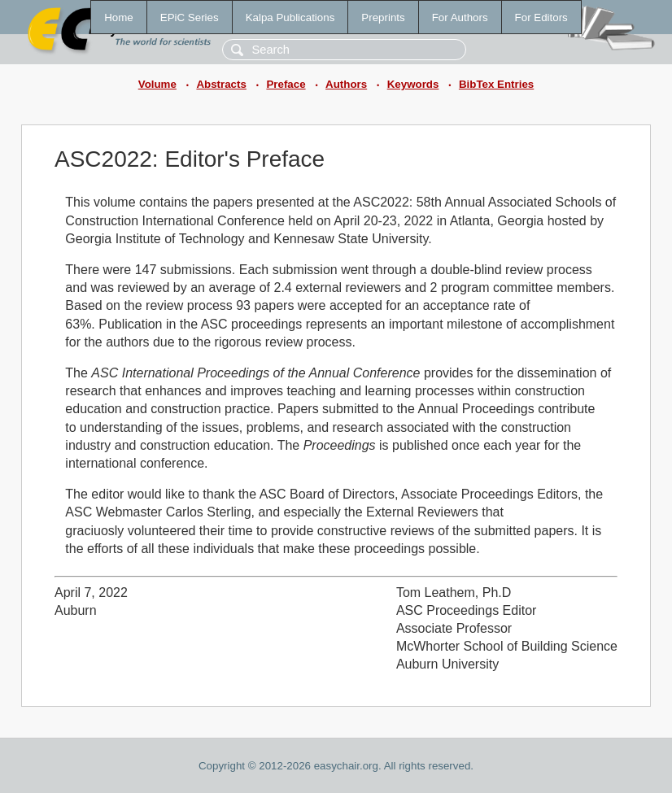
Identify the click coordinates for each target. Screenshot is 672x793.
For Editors (541, 17)
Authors (346, 84)
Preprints (383, 17)
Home (119, 17)
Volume (157, 84)
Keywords (413, 84)
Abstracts (221, 84)
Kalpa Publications (290, 17)
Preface (286, 84)
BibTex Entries (496, 84)
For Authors (460, 17)
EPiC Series (190, 17)
